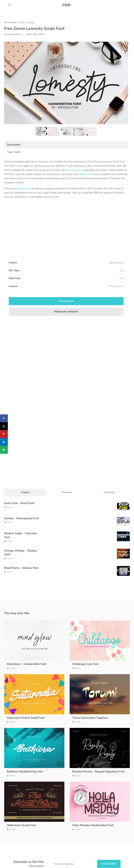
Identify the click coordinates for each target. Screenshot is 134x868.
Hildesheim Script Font (21, 825)
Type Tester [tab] (14, 152)
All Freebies (11, 22)
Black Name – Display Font (21, 568)
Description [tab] (14, 145)
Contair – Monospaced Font (21, 518)
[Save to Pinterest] (4, 434)
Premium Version (66, 312)
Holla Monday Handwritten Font (93, 825)
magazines (75, 170)
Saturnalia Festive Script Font (26, 718)
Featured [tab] (109, 492)
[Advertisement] (66, 228)
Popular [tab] (25, 492)
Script (31, 22)
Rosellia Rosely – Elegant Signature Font (98, 772)
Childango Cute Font (85, 664)
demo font (85, 174)
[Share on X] (4, 426)
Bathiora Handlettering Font (25, 772)
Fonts (22, 22)
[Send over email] (4, 450)
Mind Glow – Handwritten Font (27, 664)
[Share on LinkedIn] (4, 442)
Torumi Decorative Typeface (90, 718)
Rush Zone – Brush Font (19, 503)
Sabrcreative (24, 188)
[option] (66, 83)
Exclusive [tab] (67, 492)
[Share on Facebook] (4, 418)
